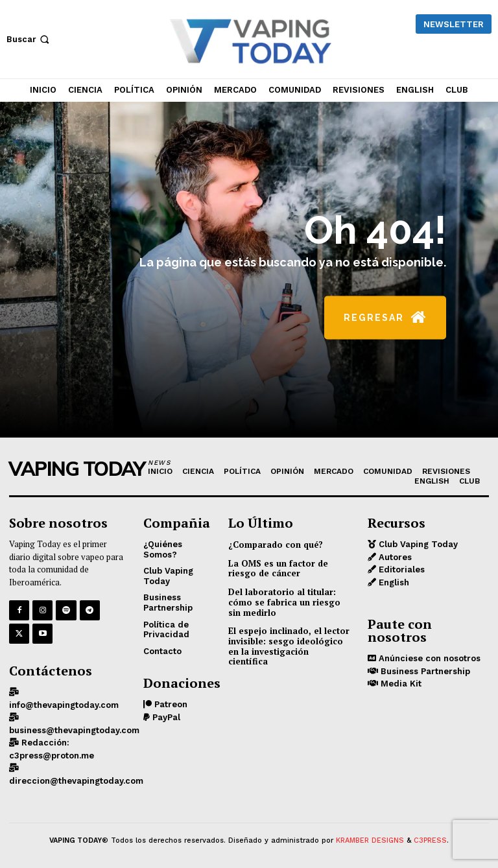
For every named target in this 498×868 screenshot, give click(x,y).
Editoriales (400, 569)
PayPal (165, 717)
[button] (29, 39)
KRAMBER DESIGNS (370, 840)
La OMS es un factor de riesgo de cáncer (278, 569)
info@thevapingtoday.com (64, 705)
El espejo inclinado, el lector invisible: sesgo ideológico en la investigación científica (289, 646)
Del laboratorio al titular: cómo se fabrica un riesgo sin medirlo (284, 602)
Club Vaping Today (417, 544)
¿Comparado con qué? (276, 545)
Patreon (170, 704)
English (393, 582)
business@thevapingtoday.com (74, 730)
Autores (394, 557)
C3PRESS (430, 840)
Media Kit (400, 684)
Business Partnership (424, 671)
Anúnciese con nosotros (428, 658)
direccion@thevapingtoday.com (76, 781)
